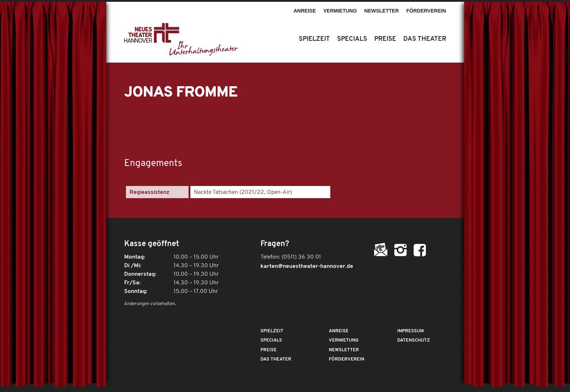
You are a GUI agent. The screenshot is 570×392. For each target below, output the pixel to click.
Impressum (410, 331)
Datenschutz (414, 340)
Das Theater (276, 359)
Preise (269, 350)
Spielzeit (272, 331)
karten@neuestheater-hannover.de (307, 266)
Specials (271, 340)
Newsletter (381, 11)
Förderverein (426, 11)
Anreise (305, 11)
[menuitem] (305, 8)
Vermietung (340, 11)
